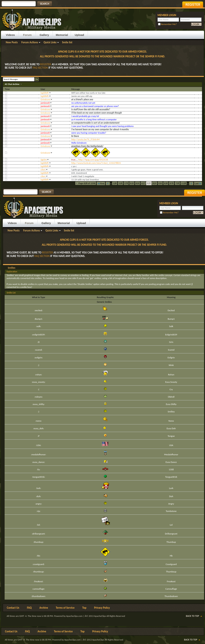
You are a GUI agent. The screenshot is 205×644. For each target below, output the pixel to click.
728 (177, 183)
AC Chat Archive (12, 84)
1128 (184, 183)
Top (84, 608)
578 (126, 183)
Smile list (67, 42)
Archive (44, 608)
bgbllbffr (45, 93)
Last (198, 183)
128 (115, 183)
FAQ (29, 608)
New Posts (12, 42)
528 (120, 183)
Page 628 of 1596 (87, 183)
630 (160, 183)
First (101, 183)
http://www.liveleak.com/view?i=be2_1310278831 (96, 163)
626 (138, 183)
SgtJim (44, 160)
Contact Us (13, 608)
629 (155, 183)
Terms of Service (65, 608)
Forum (27, 35)
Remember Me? (167, 24)
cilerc (43, 170)
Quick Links (50, 42)
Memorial (62, 35)
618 (132, 183)
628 (149, 183)
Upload (79, 35)
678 (172, 183)
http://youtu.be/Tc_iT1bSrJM (85, 139)
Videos (10, 35)
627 (143, 183)
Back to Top (193, 616)
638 (166, 183)
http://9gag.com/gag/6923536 (93, 160)
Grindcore (45, 99)
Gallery (44, 35)
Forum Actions (30, 42)
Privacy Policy (102, 608)
